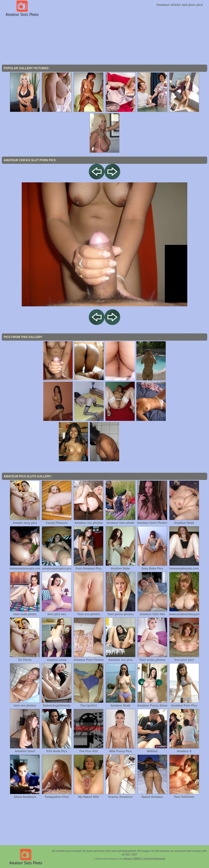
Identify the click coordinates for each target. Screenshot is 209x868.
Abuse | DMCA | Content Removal (144, 859)
